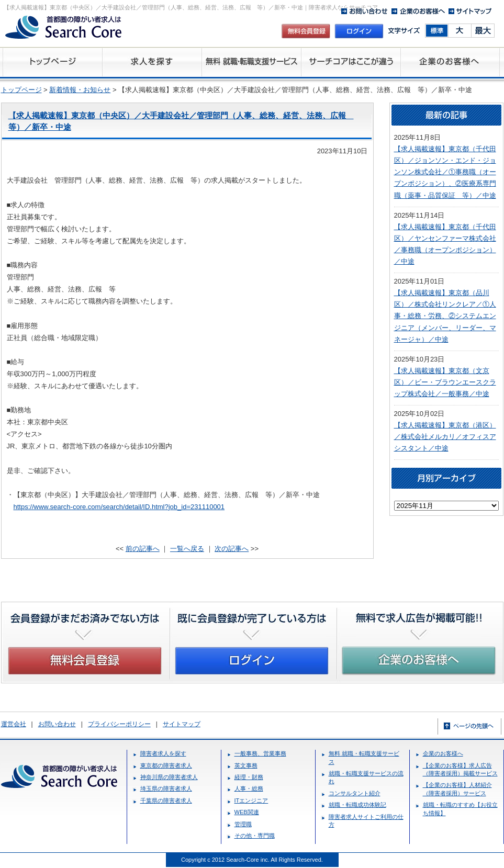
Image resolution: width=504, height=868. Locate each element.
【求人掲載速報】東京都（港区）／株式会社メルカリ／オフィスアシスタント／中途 (445, 437)
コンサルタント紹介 (355, 793)
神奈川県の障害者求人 (169, 777)
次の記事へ (232, 549)
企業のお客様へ (443, 753)
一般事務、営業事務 (260, 753)
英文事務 (246, 765)
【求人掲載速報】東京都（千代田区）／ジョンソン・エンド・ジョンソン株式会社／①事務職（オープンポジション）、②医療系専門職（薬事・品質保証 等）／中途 (445, 172)
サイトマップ (182, 724)
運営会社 (14, 724)
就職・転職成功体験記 (357, 805)
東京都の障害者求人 (166, 765)
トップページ (21, 90)
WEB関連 (247, 812)
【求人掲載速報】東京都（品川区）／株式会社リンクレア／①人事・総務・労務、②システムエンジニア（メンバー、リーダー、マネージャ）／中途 (445, 316)
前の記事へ (143, 549)
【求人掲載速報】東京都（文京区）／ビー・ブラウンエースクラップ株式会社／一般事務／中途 (445, 382)
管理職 (243, 824)
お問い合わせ (57, 724)
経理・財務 (249, 777)
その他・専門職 (255, 836)
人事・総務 (249, 788)
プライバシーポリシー (119, 724)
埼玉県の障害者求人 (166, 788)
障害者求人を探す (163, 753)
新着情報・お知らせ (80, 90)
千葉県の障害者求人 (166, 801)
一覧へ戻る (187, 549)
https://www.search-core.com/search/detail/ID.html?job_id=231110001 (119, 507)
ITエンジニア (251, 801)
